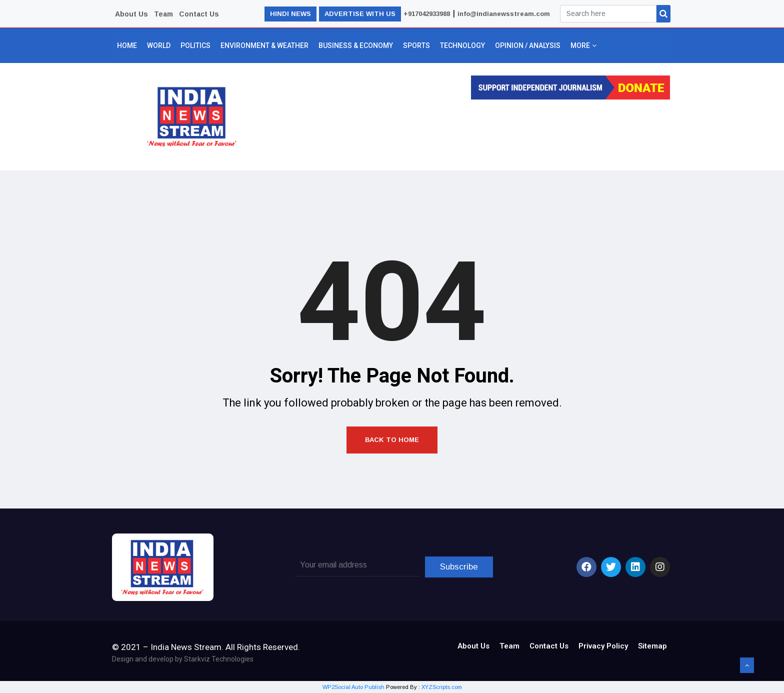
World (159, 45)
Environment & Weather (264, 45)
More (583, 45)
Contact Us (199, 14)
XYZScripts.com (442, 687)
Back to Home (392, 440)
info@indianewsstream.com (504, 14)
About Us (131, 14)
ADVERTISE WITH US (360, 14)
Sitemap (652, 646)
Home (127, 45)
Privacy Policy (603, 646)
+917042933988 (427, 14)
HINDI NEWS (290, 14)
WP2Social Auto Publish (353, 687)
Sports (416, 45)
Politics (195, 45)
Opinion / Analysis (528, 45)
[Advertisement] (463, 132)
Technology (462, 45)
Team (163, 14)
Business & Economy (356, 45)
